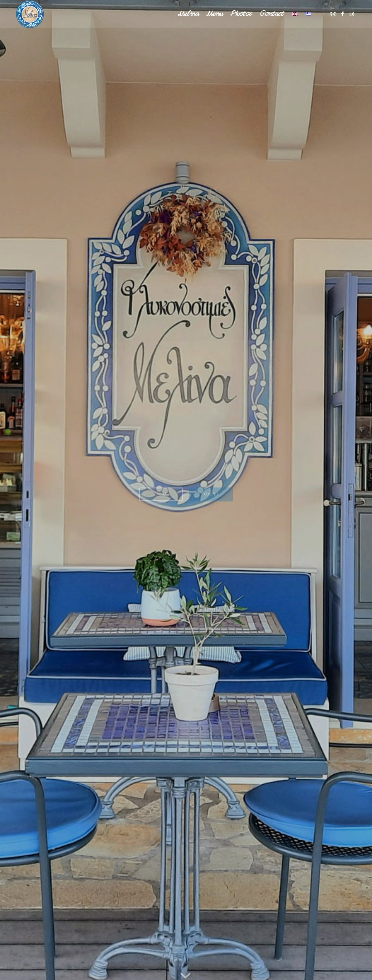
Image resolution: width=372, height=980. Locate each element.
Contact (211, 493)
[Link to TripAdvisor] (333, 14)
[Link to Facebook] (342, 14)
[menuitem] (189, 14)
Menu (161, 493)
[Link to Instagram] (352, 14)
